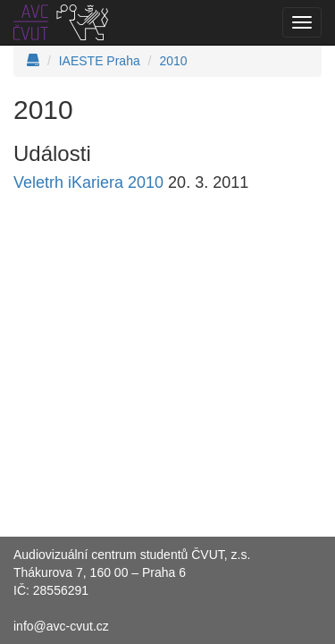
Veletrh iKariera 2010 (88, 182)
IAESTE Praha (100, 61)
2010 (173, 61)
